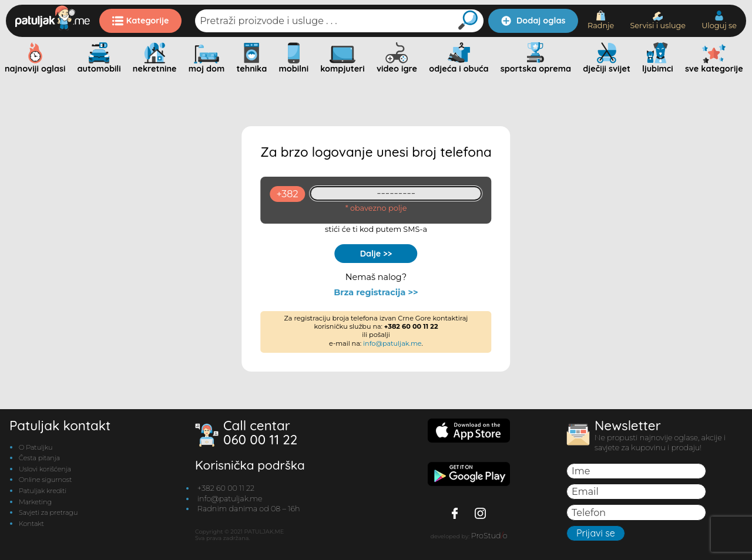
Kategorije (141, 21)
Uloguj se (719, 20)
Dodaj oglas (533, 21)
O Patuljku (36, 447)
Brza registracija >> (376, 293)
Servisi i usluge (658, 21)
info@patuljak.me (392, 343)
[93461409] (396, 193)
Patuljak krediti (43, 491)
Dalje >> (376, 254)
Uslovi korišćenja (45, 469)
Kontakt (31, 524)
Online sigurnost (45, 480)
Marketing (35, 502)
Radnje (601, 20)
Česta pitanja (39, 458)
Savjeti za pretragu (48, 512)
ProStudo (489, 536)
